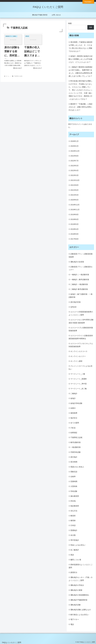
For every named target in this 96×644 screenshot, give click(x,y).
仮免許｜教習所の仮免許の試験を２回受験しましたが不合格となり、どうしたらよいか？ (81, 59)
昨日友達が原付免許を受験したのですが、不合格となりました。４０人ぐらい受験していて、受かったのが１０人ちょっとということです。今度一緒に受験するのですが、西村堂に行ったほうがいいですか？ (81, 90)
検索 (70, 23)
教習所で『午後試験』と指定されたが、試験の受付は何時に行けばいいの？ (81, 107)
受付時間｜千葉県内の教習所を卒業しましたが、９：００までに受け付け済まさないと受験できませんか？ (81, 47)
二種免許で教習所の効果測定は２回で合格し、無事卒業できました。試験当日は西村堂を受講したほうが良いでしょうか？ (81, 72)
